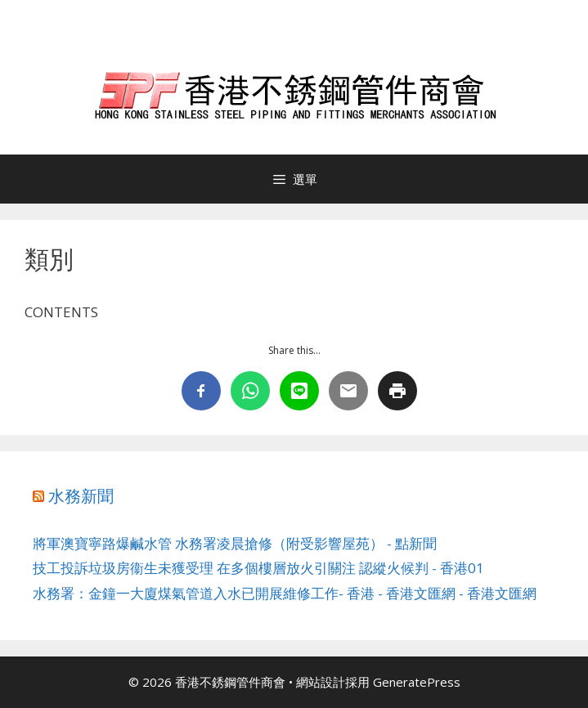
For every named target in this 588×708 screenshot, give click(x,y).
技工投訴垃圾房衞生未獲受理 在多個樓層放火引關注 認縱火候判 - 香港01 (258, 568)
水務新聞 (81, 496)
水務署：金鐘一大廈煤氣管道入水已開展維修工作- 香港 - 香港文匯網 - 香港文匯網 (285, 593)
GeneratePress (417, 682)
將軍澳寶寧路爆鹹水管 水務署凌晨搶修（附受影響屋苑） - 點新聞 (235, 543)
